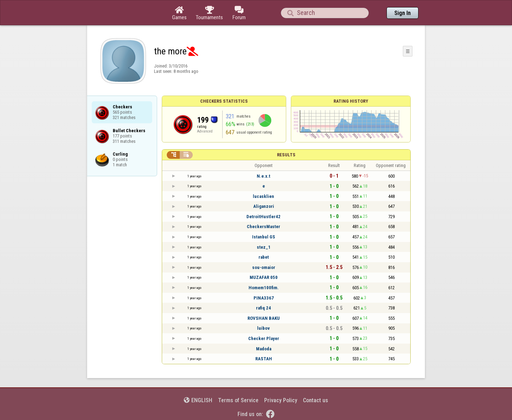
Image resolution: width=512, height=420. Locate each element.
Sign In (402, 13)
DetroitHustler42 (263, 217)
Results (286, 155)
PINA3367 (264, 298)
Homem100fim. (264, 288)
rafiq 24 (263, 308)
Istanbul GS (264, 237)
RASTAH (264, 359)
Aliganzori (264, 206)
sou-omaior (264, 267)
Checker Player (264, 338)
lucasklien (263, 196)
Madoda (264, 349)
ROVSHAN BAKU (264, 318)
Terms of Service (238, 400)
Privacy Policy (281, 400)
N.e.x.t (263, 176)
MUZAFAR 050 (264, 277)
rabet (264, 257)
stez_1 (264, 247)
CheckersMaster (263, 227)
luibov (263, 328)
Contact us (316, 400)
